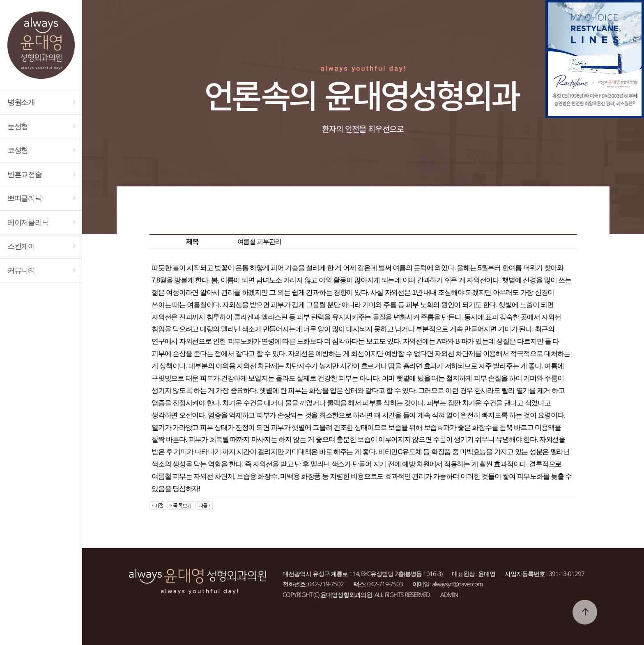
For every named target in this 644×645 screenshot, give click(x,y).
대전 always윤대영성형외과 (41, 45)
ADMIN (449, 595)
